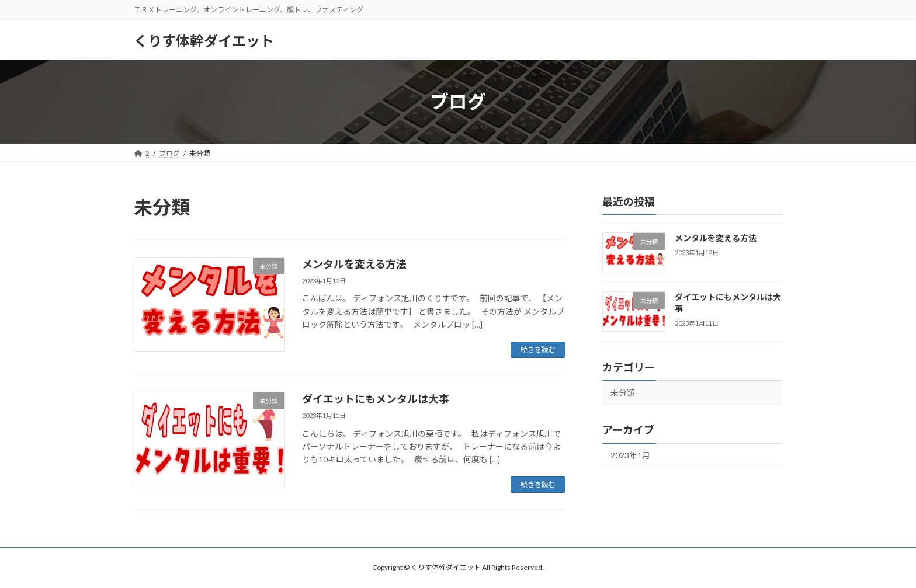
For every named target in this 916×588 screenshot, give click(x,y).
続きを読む (538, 349)
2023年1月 (630, 456)
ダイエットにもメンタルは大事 (376, 399)
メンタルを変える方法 (354, 264)
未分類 (623, 393)
